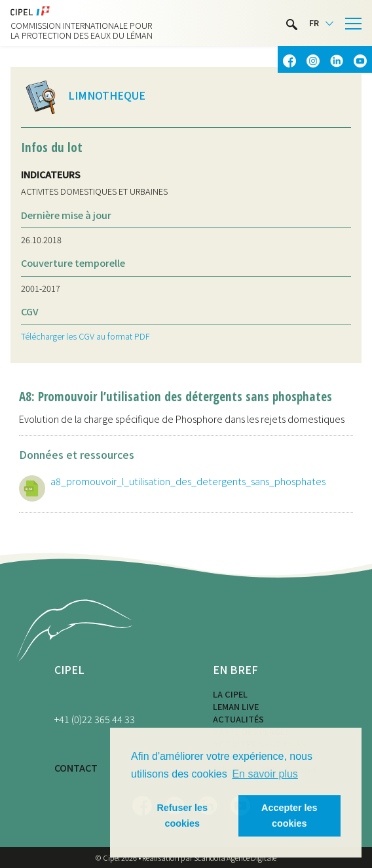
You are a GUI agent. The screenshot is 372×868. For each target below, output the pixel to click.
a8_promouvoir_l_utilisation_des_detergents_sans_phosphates (188, 481)
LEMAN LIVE (236, 706)
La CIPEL (230, 694)
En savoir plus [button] (265, 774)
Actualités (238, 719)
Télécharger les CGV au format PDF (85, 336)
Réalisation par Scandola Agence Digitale (209, 858)
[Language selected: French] (321, 23)
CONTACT (76, 767)
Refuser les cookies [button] (182, 816)
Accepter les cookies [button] (289, 816)
